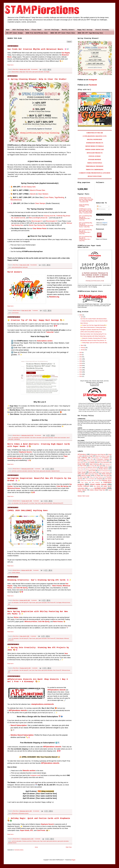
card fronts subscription (24, 438)
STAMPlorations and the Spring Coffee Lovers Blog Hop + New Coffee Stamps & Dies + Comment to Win (86, 211)
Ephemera (30, 471)
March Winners (15, 272)
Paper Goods (29, 72)
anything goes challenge (86, 480)
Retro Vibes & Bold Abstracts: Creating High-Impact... (94, 327)
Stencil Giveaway (102, 30)
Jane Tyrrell (32, 670)
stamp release (82, 490)
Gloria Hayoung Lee (107, 464)
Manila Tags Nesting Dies (37, 225)
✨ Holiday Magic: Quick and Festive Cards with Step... (94, 343)
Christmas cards (36, 841)
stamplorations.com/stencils (43, 704)
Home (8, 30)
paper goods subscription (38, 72)
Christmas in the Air (102, 461)
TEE (39, 791)
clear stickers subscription (36, 438)
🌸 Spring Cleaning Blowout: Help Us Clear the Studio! (37, 79)
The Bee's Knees (82, 477)
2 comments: (34, 600)
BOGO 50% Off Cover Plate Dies (63, 33)
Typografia (99, 479)
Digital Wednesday (94, 464)
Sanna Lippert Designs (104, 472)
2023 (81, 355)
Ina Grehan (32, 503)
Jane (66, 653)
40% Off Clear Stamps (15, 33)
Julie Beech (108, 466)
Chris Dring (80, 461)
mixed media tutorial (98, 484)
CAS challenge (82, 458)
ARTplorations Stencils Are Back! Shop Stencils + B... (94, 341)
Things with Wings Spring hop (97, 477)
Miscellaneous (16, 200)
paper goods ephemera (52, 841)
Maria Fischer (104, 467)
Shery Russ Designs (93, 474)
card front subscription (17, 841)
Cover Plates (49, 197)
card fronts (14, 471)
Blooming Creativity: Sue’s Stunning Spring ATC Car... (94, 334)
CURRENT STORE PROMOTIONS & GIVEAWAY (95, 173)
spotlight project (101, 488)
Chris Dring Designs (90, 461)
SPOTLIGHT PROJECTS (95, 153)
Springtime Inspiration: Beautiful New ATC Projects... (93, 330)
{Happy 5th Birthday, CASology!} (84, 205)
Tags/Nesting (59, 197)
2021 (81, 359)
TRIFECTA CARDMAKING (95, 170)
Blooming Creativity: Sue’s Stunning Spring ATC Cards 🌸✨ (39, 580)
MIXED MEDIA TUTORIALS (95, 146)
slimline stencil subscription (60, 438)
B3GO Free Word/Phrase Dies (37, 33)
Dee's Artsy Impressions (103, 462)
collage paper (22, 72)
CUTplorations (105, 458)
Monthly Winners (68, 30)
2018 (81, 366)
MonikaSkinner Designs (82, 471)
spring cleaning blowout (17, 267)
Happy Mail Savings (85, 30)
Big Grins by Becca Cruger (103, 456)
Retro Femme (57, 586)
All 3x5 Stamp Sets (29, 187)
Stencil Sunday (86, 475)
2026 (81, 315)
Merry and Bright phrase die (38, 218)
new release (97, 486)
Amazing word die (50, 216)
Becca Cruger (89, 456)
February (83, 348)
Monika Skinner (103, 469)
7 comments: (35, 311)
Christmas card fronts (27, 841)
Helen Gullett (83, 466)
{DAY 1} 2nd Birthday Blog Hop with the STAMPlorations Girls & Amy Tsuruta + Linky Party (86, 225)
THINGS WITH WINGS (95, 163)
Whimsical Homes (14, 488)
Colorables (85, 462)
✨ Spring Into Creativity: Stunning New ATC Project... (94, 338)
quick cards (90, 488)
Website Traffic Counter (83, 496)
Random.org (54, 297)
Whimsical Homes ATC (58, 503)
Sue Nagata (66, 53)
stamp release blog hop (97, 490)
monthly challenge (16, 573)
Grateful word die (20, 218)
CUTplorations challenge (103, 459)
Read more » (11, 65)
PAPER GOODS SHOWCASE (95, 149)
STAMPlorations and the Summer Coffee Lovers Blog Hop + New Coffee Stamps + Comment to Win (86, 200)
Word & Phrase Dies (38, 190)
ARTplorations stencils (23, 813)
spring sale (25, 267)
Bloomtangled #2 (52, 221)
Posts (99, 206)
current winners (15, 313)
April (82, 317)
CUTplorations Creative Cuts (85, 459)
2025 (81, 353)
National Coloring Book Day (104, 471)
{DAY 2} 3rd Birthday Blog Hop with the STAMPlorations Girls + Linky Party (85, 232)
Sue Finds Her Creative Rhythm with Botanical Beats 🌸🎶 (38, 49)
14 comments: (36, 811)
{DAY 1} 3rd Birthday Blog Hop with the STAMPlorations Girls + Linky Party (85, 218)
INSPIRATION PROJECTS (95, 143)
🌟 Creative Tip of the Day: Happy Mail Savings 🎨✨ (36, 320)
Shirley (16, 617)
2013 (81, 376)
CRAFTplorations (95, 458)
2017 (81, 368)
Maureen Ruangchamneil (91, 469)
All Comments (101, 209)
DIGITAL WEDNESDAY (95, 139)
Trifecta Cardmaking (90, 479)
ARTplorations (15, 813)
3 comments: (38, 469)
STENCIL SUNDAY (95, 156)
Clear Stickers (43, 194)
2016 (81, 370)
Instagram (93, 80)
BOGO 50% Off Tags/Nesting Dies (90, 33)
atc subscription (15, 438)
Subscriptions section (45, 341)
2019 (81, 363)
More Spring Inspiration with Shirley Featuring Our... (93, 336)
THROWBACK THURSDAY (95, 166)
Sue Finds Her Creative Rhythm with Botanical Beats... (94, 319)
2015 (81, 372)
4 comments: (35, 668)
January (83, 350)
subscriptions (17, 439)
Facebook (93, 85)
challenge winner (106, 480)
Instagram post (35, 775)
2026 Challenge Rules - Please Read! (27, 30)
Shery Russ (81, 474)
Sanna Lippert (93, 472)
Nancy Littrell (92, 471)
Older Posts (69, 847)
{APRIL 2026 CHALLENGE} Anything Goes (28, 511)
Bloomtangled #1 (37, 221)
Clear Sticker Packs (40, 229)
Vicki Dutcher (108, 479)
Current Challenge (52, 30)
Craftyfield (92, 462)
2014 (81, 374)
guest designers (96, 482)
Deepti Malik (81, 464)
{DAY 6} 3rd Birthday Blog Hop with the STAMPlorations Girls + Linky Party (85, 239)
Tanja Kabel (106, 476)
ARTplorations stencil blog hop (98, 454)
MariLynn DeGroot (92, 467)
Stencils (33, 194)
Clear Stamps (40, 203)
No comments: (35, 69)
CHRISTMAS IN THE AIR (95, 133)
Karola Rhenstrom (82, 467)
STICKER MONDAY (95, 160)
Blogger (73, 860)
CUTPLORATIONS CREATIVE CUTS (95, 136)
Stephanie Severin (26, 452)
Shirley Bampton (60, 638)
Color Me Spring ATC (24, 503)
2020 (81, 361)
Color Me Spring (62, 486)
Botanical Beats (15, 72)
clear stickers (85, 482)
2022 (81, 357)
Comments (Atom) (19, 850)
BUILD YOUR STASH (95, 176)
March (82, 345)
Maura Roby (80, 469)
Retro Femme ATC (52, 603)
